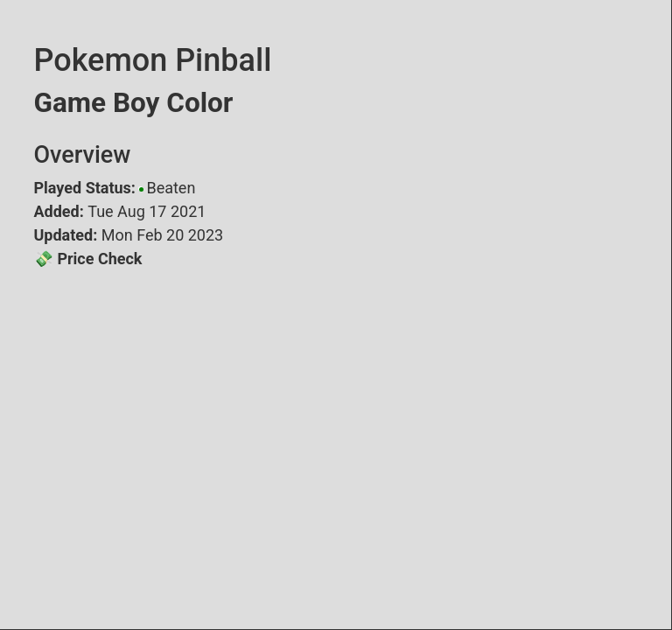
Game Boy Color (134, 103)
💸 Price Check (88, 259)
